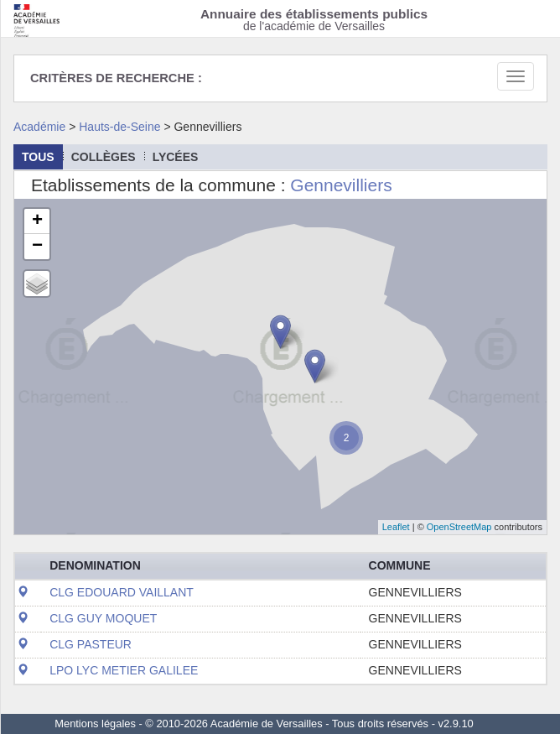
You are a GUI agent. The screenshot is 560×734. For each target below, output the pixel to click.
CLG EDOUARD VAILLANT (122, 592)
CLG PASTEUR (91, 644)
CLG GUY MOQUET (103, 618)
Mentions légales (95, 724)
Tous (38, 157)
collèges (104, 157)
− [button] (37, 247)
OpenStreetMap (459, 527)
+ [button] (37, 221)
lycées (176, 157)
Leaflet (396, 527)
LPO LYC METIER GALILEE (124, 670)
